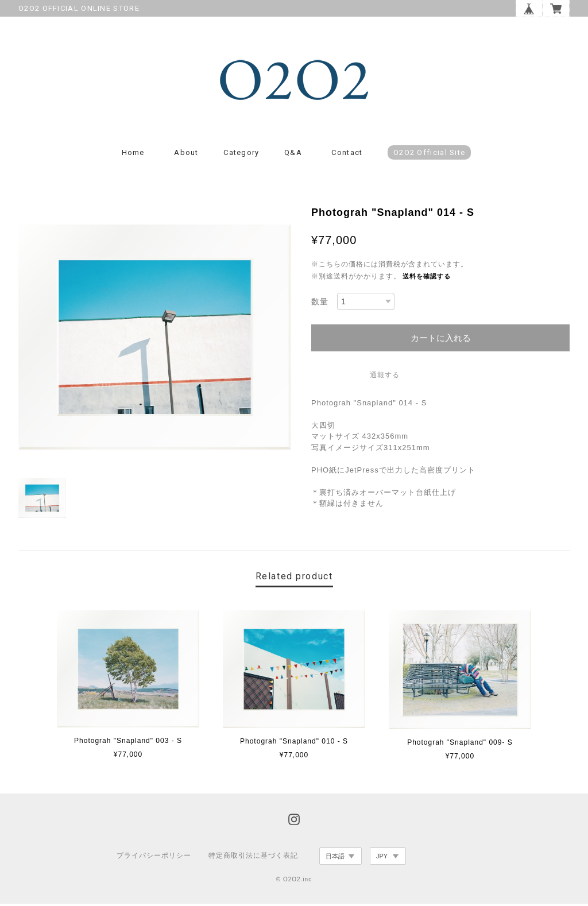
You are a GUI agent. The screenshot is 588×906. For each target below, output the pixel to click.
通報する (385, 377)
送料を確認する (427, 279)
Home (133, 155)
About (186, 155)
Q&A (293, 155)
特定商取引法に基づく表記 (253, 858)
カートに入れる (441, 340)
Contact (347, 155)
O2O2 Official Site (429, 155)
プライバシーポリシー (154, 858)
